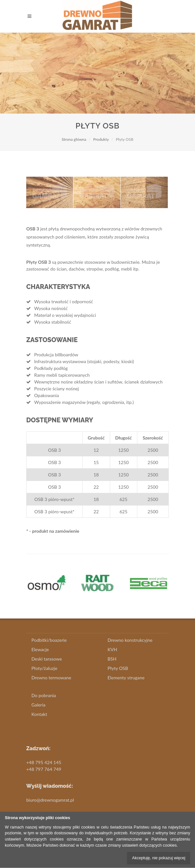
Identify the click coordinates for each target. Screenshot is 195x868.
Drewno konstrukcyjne (130, 640)
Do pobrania (44, 695)
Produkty (101, 139)
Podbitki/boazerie (49, 640)
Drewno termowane (51, 678)
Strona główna (74, 139)
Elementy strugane (126, 678)
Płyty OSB (118, 668)
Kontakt (39, 714)
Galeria (38, 705)
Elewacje (40, 649)
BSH (112, 659)
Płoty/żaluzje (44, 668)
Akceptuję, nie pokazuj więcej (159, 858)
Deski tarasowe (47, 659)
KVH (112, 649)
